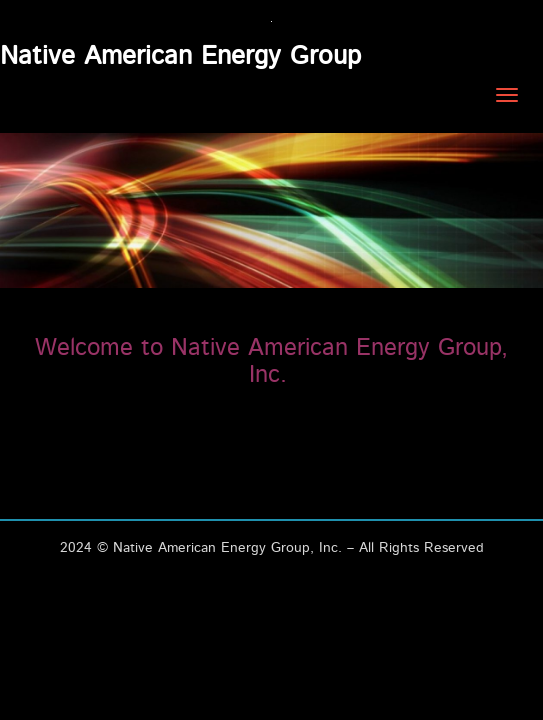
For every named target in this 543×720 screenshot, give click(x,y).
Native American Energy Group (180, 56)
